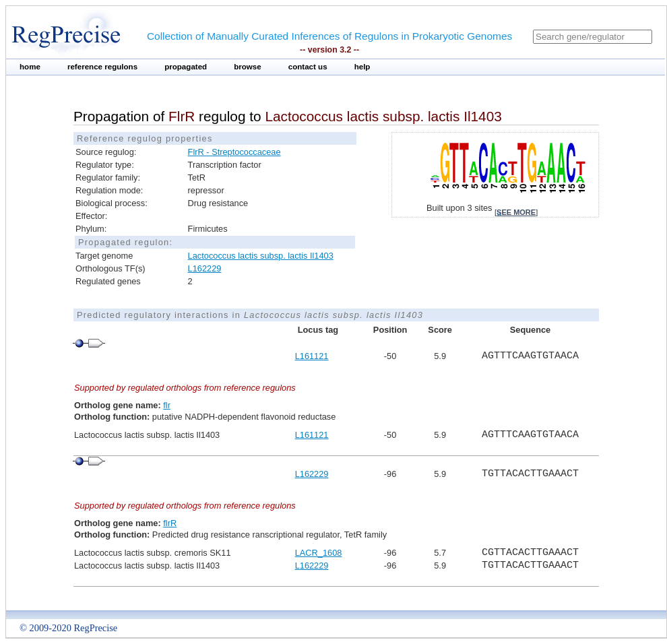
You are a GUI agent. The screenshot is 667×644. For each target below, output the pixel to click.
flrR (170, 523)
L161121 (312, 356)
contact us (308, 67)
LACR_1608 (319, 553)
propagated (186, 67)
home (30, 67)
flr (167, 405)
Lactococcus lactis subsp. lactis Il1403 (261, 256)
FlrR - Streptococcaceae (234, 152)
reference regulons (102, 67)
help (362, 67)
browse (248, 67)
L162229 (205, 268)
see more (516, 212)
